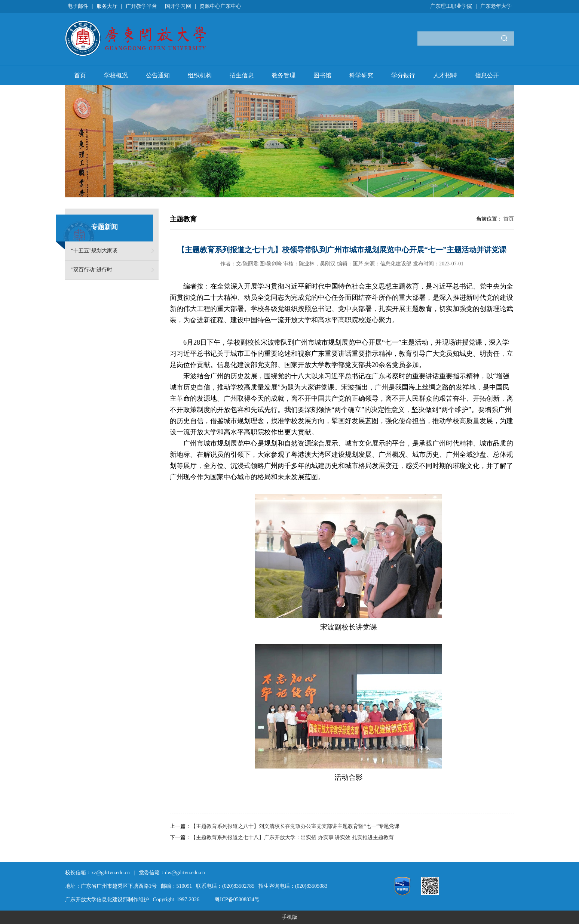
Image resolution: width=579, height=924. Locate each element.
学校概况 (116, 75)
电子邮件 (78, 6)
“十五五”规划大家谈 (94, 251)
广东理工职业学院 (451, 6)
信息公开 (487, 75)
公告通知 (158, 75)
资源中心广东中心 (220, 6)
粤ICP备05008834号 (237, 900)
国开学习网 (178, 6)
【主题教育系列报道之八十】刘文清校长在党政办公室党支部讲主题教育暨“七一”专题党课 (295, 826)
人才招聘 (445, 75)
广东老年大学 (496, 6)
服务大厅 (107, 6)
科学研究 (361, 75)
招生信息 (242, 75)
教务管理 (284, 75)
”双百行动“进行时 (92, 270)
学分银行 (403, 75)
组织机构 (200, 75)
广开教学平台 (141, 6)
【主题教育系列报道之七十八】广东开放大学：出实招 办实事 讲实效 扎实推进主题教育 (292, 837)
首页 (80, 75)
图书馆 (322, 75)
